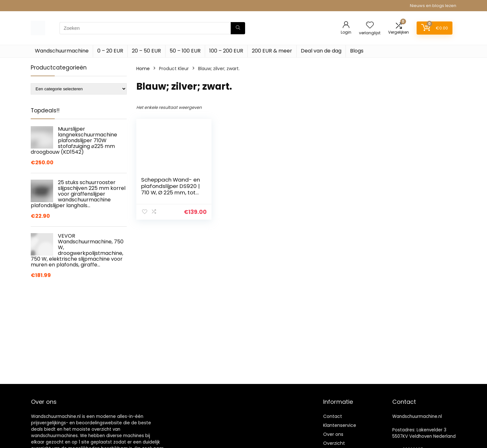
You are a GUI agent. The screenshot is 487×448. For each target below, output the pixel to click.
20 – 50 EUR (146, 51)
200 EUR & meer (272, 51)
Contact (333, 416)
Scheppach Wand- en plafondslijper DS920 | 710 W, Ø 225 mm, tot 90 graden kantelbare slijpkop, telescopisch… (171, 192)
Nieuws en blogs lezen (433, 6)
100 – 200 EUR (226, 51)
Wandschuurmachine (62, 51)
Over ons (333, 434)
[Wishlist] (370, 25)
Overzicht (334, 443)
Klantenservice (340, 425)
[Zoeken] (238, 28)
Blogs (357, 51)
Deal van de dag (321, 51)
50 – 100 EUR (185, 51)
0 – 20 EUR (110, 51)
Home (143, 69)
